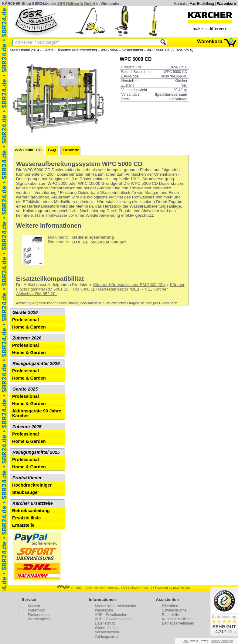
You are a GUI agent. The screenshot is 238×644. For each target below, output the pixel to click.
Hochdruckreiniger (32, 485)
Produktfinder (27, 478)
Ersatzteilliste (27, 518)
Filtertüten (170, 606)
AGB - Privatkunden (111, 615)
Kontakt (180, 4)
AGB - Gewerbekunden (114, 619)
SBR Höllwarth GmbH (76, 4)
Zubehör (70, 150)
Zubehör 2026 (27, 338)
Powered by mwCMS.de (172, 588)
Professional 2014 (24, 50)
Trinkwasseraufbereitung (77, 50)
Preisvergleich (39, 619)
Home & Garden (29, 327)
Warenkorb (226, 4)
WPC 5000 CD (28, 150)
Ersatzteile (23, 525)
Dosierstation (132, 50)
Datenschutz (105, 623)
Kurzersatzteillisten (177, 619)
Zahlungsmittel (107, 637)
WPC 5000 (109, 50)
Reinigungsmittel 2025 (36, 452)
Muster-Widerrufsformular (116, 606)
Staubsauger (26, 492)
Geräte (48, 50)
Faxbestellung (39, 615)
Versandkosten (107, 632)
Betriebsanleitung (31, 511)
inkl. (186, 641)
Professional (25, 320)
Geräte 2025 (25, 389)
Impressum (104, 610)
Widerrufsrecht (107, 628)
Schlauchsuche (174, 610)
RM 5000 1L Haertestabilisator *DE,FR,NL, (112, 289)
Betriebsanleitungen (178, 623)
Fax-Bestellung (202, 4)
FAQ (52, 150)
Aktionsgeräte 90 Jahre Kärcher (37, 413)
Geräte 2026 (25, 312)
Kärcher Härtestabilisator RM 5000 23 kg (131, 285)
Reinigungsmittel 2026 (36, 363)
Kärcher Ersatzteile (33, 503)
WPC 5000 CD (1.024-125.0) (170, 50)
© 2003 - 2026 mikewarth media (87, 588)
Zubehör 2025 (27, 427)
